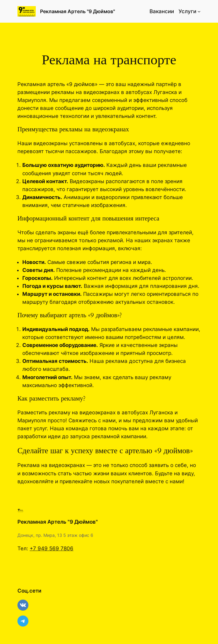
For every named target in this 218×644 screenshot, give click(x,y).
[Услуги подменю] (199, 11)
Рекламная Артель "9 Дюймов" (78, 11)
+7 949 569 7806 (52, 548)
